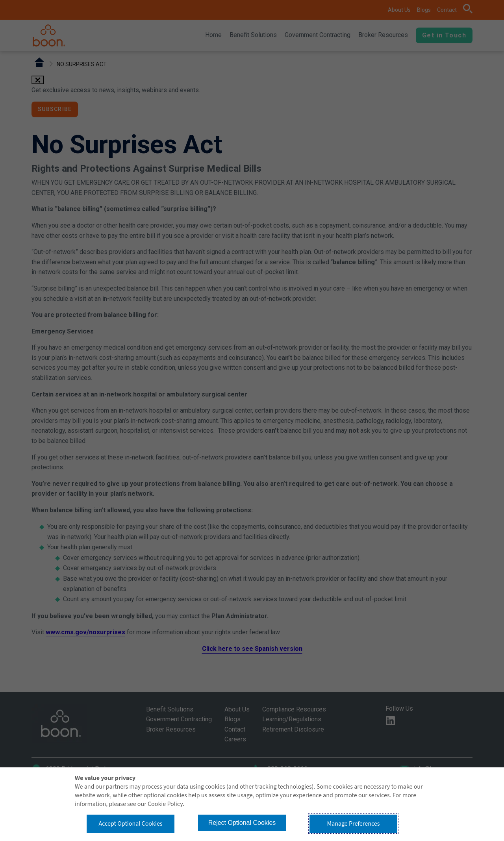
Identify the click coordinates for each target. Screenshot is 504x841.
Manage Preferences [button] (354, 824)
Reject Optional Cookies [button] (242, 823)
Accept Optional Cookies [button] (130, 824)
